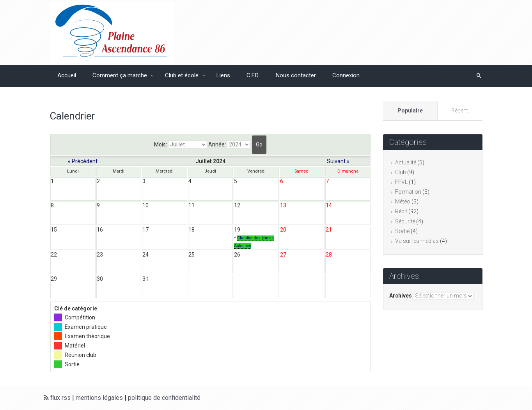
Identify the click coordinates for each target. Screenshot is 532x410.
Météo (403, 201)
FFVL (401, 182)
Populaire (410, 111)
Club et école (183, 75)
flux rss (57, 398)
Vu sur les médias (417, 241)
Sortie (402, 231)
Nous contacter (296, 75)
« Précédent (83, 161)
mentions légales (99, 398)
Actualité (406, 162)
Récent (460, 111)
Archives (401, 296)
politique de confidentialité (164, 398)
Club (401, 172)
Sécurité (405, 221)
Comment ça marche (121, 75)
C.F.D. (253, 75)
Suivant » (338, 161)
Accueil (67, 75)
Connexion (346, 75)
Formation (408, 192)
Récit (401, 211)
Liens (223, 75)
